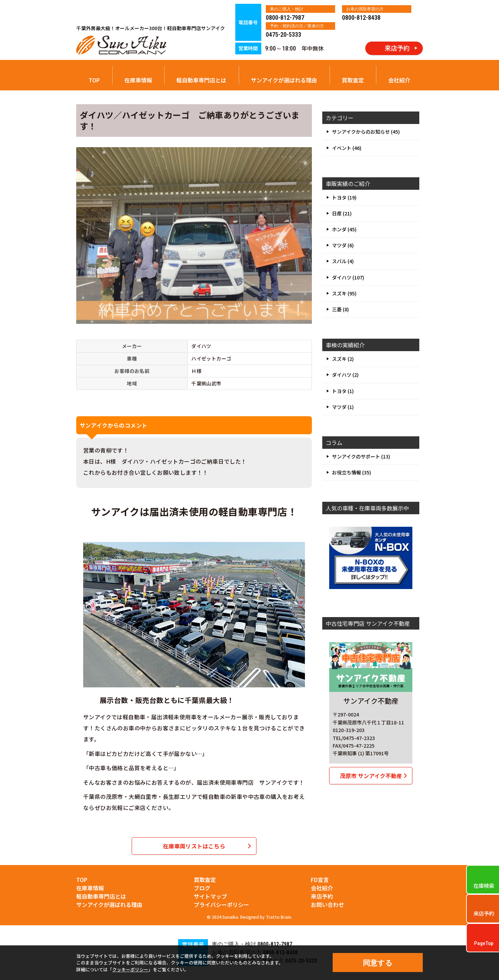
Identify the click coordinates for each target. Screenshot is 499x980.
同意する (378, 963)
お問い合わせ (327, 905)
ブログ (202, 888)
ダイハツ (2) (345, 375)
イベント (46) (347, 148)
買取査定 (353, 80)
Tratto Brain (278, 917)
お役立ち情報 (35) (352, 472)
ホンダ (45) (344, 229)
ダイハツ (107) (348, 277)
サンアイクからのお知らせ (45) (366, 132)
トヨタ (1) (343, 391)
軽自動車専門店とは (201, 80)
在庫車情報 (138, 80)
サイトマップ (210, 896)
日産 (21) (342, 213)
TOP (94, 80)
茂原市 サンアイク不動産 (371, 776)
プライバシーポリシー (221, 905)
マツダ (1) (343, 407)
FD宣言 (320, 880)
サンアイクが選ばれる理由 (284, 80)
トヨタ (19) (344, 197)
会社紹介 (399, 80)
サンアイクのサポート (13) (361, 456)
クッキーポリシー (130, 969)
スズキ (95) (344, 293)
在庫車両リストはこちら (194, 846)
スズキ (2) (343, 359)
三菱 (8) (340, 309)
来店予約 (322, 896)
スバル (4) (343, 261)
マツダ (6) (343, 245)
